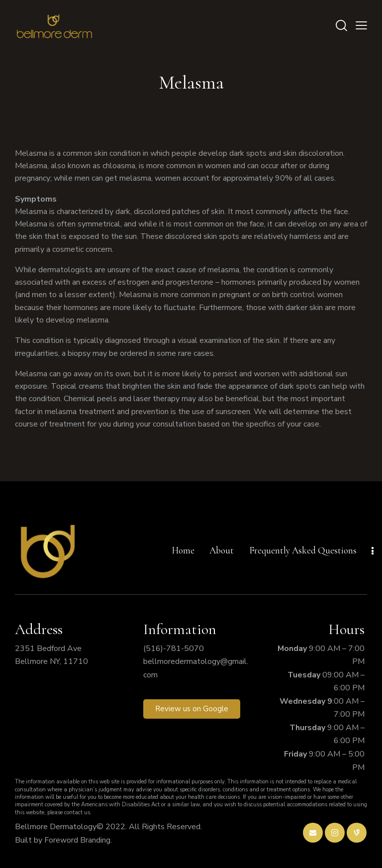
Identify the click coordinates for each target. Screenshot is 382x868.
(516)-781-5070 (174, 649)
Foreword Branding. (78, 840)
